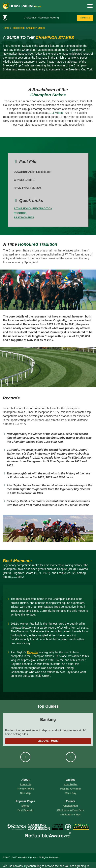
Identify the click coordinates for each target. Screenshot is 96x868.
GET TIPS (86, 18)
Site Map (25, 793)
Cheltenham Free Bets (71, 810)
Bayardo (32, 652)
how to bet (71, 785)
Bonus (25, 806)
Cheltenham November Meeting (41, 18)
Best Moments (24, 218)
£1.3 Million (56, 113)
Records (20, 213)
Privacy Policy (25, 789)
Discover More (48, 741)
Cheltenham (71, 806)
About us (25, 785)
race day (71, 793)
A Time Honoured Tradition (33, 209)
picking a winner (71, 789)
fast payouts (25, 810)
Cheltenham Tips (71, 815)
